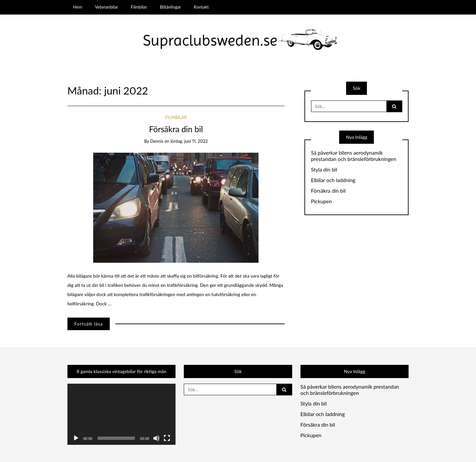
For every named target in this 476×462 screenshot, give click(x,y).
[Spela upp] (76, 438)
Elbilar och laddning (333, 180)
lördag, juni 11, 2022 (189, 141)
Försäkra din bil (176, 129)
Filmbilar (139, 7)
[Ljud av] (156, 438)
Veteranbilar (106, 7)
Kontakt (201, 7)
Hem (78, 7)
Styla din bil (324, 170)
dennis (157, 141)
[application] (121, 414)
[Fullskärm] (167, 438)
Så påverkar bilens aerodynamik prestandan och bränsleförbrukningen (354, 156)
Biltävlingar (170, 7)
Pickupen (321, 201)
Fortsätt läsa (89, 324)
